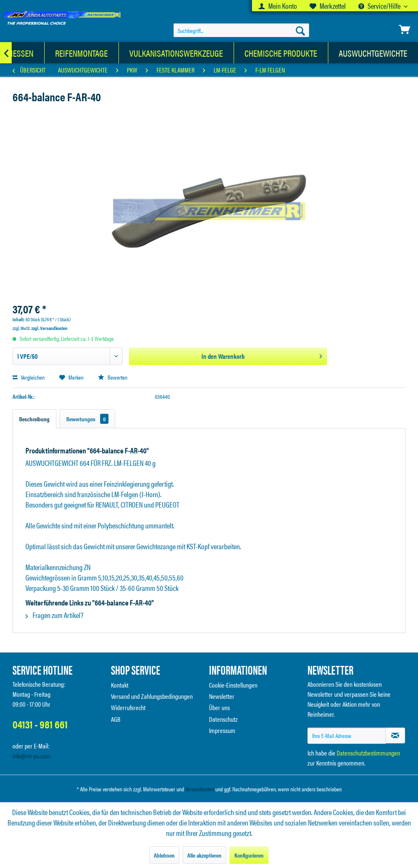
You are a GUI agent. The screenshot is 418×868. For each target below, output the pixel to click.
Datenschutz (223, 719)
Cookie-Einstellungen (233, 685)
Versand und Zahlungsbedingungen (152, 696)
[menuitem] (278, 6)
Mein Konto (278, 6)
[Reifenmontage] (82, 53)
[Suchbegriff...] (242, 30)
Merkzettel (328, 6)
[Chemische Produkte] (281, 53)
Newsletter (222, 696)
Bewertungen (87, 419)
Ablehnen (164, 855)
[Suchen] (300, 30)
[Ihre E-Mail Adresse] (347, 736)
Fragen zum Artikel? (54, 615)
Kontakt (120, 685)
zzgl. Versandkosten (49, 328)
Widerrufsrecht (128, 707)
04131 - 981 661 (40, 724)
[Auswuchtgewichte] (373, 53)
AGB (116, 719)
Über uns (219, 707)
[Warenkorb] (405, 30)
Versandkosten (200, 789)
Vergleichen (29, 377)
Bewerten (113, 377)
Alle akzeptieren (204, 855)
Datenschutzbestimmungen (368, 753)
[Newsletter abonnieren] (395, 735)
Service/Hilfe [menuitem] (380, 6)
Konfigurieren (249, 855)
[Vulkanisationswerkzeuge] (176, 53)
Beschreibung (34, 419)
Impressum (222, 730)
